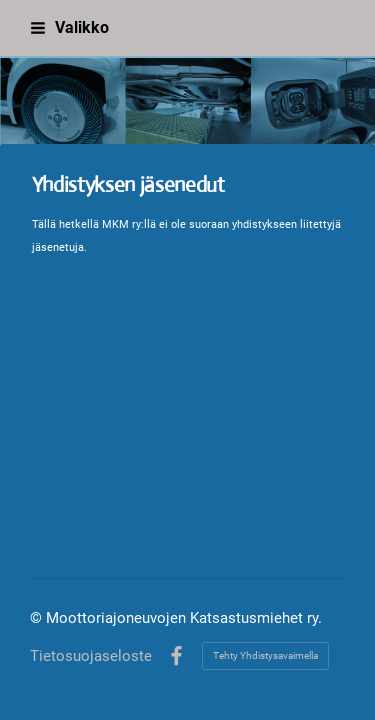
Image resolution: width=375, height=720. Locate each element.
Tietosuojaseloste (91, 656)
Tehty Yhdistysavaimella (265, 655)
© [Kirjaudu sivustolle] (38, 618)
